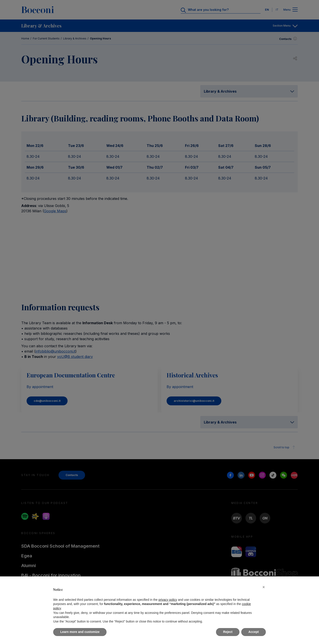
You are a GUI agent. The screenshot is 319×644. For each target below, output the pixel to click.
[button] (264, 587)
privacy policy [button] (168, 600)
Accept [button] (254, 632)
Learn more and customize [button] (80, 632)
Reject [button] (228, 632)
